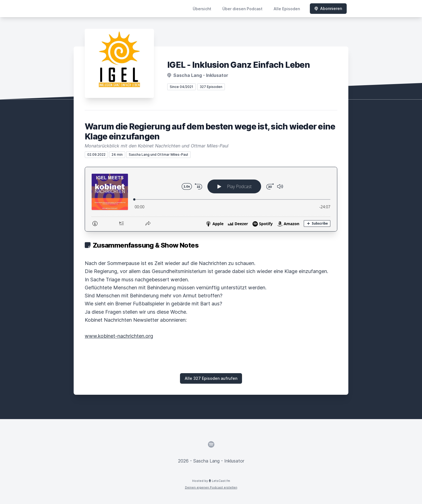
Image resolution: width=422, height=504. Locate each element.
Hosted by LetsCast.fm (211, 481)
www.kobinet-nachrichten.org (119, 336)
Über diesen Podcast (242, 9)
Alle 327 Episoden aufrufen (211, 378)
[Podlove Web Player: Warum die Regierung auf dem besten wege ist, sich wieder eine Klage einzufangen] (211, 199)
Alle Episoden (287, 9)
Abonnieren (328, 8)
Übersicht (202, 9)
